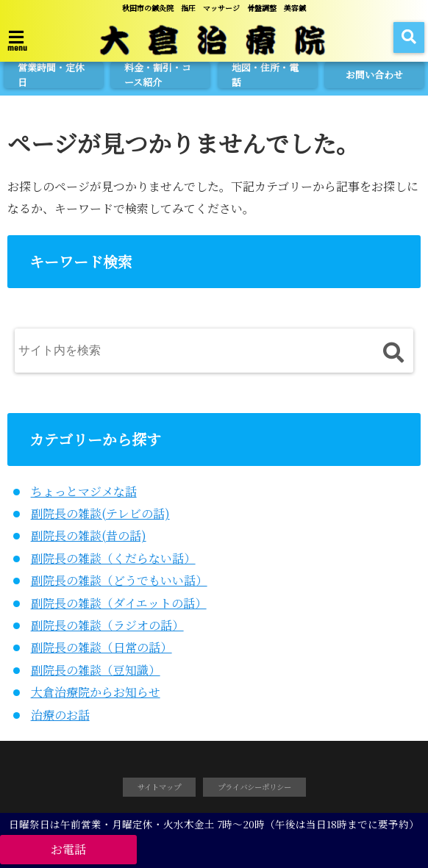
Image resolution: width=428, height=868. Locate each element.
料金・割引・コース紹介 (158, 75)
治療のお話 (60, 715)
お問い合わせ (374, 75)
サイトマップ (159, 787)
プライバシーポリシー (254, 787)
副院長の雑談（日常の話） (101, 647)
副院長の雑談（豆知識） (96, 670)
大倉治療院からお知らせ (96, 692)
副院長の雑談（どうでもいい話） (119, 580)
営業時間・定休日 (51, 75)
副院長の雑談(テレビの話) (100, 513)
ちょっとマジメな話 (84, 491)
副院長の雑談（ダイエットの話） (119, 603)
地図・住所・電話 (265, 75)
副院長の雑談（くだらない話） (113, 558)
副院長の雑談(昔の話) (89, 535)
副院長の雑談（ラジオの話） (107, 625)
